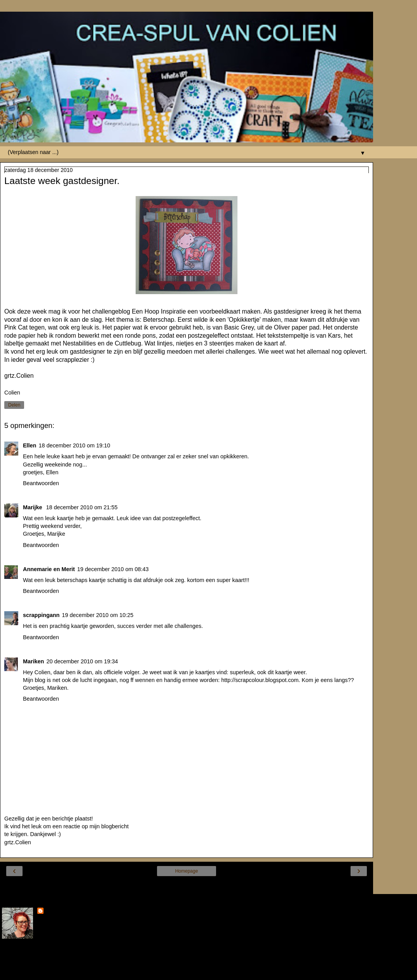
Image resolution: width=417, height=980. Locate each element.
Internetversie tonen (186, 886)
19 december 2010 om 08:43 (113, 569)
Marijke (33, 507)
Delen (14, 405)
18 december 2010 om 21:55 (82, 507)
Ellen (30, 445)
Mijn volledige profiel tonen (35, 956)
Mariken (33, 661)
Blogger (215, 972)
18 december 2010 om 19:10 (74, 445)
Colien (54, 912)
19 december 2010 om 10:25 (98, 615)
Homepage (187, 871)
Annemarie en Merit (49, 569)
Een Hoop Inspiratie (159, 311)
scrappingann (41, 615)
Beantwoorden (41, 483)
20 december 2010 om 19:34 (82, 661)
